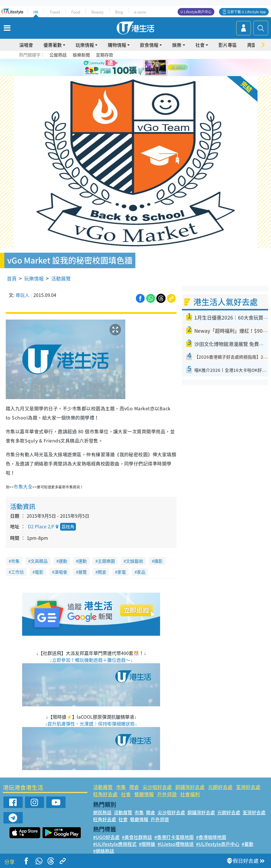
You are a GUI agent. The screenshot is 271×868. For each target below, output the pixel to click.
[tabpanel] (135, 67)
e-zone (140, 12)
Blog (119, 12)
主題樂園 (106, 561)
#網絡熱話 (104, 851)
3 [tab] (140, 75)
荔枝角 (68, 527)
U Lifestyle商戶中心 (196, 12)
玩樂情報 (85, 45)
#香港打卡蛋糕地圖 (174, 837)
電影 (39, 572)
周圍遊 (254, 45)
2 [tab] (134, 75)
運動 (63, 561)
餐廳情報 (144, 794)
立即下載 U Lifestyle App (246, 12)
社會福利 (190, 794)
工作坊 (17, 572)
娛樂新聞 (81, 55)
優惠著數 (53, 45)
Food (76, 12)
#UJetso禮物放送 (176, 844)
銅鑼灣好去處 (190, 787)
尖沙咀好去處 (157, 787)
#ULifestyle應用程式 (115, 844)
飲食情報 (149, 45)
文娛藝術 (134, 561)
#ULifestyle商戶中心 (218, 844)
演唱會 (26, 45)
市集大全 (23, 486)
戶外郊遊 (167, 794)
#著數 (248, 844)
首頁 (12, 278)
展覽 (82, 572)
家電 (122, 572)
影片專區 (228, 45)
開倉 (102, 572)
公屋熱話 (58, 55)
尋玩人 (22, 295)
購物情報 (117, 45)
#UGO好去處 (106, 837)
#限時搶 (147, 844)
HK (36, 12)
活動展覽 (61, 278)
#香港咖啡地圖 (211, 837)
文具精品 (39, 561)
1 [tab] (128, 75)
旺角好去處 (105, 794)
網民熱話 (102, 812)
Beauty (98, 12)
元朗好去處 (220, 787)
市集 (15, 561)
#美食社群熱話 (137, 837)
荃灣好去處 (248, 787)
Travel (55, 12)
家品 (141, 572)
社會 (200, 45)
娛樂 (177, 45)
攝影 (158, 561)
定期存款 (105, 55)
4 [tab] (146, 75)
